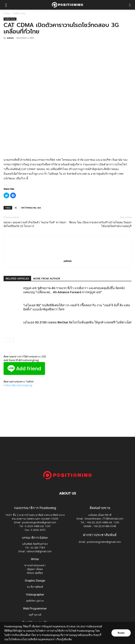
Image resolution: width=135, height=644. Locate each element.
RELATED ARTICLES (17, 279)
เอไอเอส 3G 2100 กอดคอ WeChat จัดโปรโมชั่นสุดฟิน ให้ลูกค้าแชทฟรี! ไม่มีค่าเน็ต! (77, 322)
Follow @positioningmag (18, 385)
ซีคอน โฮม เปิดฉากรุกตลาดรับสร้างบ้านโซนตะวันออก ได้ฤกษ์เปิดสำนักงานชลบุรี (100, 224)
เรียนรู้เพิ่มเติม (64, 639)
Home (7, 13)
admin (10, 38)
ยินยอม (121, 633)
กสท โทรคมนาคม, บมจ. (31, 208)
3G (16, 208)
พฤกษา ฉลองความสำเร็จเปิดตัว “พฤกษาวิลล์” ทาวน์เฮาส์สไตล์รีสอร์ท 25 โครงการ (35, 224)
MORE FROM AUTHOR (47, 279)
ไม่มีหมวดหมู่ (19, 13)
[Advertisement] (67, 131)
